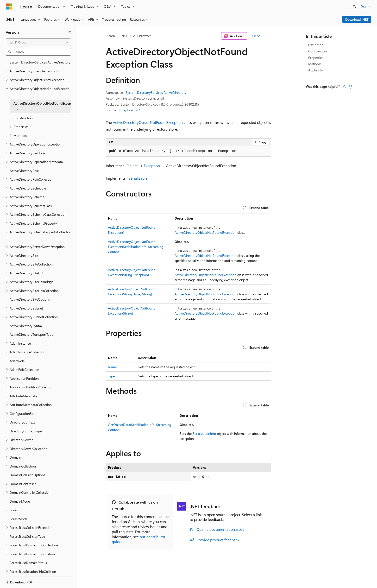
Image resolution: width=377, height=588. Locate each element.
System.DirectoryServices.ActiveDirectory (156, 92)
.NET (124, 36)
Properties (316, 58)
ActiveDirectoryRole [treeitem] (24, 171)
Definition (316, 45)
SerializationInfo (204, 433)
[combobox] (38, 42)
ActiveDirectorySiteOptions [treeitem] (30, 299)
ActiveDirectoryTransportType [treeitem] (31, 334)
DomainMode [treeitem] (20, 501)
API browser (142, 36)
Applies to (316, 70)
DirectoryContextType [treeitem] (26, 431)
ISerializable (137, 178)
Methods (315, 64)
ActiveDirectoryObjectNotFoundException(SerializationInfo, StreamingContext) (136, 247)
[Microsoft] (9, 6)
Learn (111, 36)
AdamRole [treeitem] (17, 361)
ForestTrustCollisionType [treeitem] (27, 536)
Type (111, 376)
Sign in (366, 6)
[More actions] (267, 36)
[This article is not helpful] (350, 87)
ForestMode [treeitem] (19, 519)
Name (112, 367)
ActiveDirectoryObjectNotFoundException (148, 122)
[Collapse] (70, 32)
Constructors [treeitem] (23, 118)
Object (132, 166)
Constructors (318, 51)
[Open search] (354, 6)
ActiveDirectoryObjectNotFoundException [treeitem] (42, 106)
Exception (152, 166)
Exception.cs (128, 110)
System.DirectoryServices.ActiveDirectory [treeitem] (40, 62)
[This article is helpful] (345, 87)
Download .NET (357, 19)
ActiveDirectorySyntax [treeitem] (26, 326)
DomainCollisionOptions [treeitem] (27, 475)
